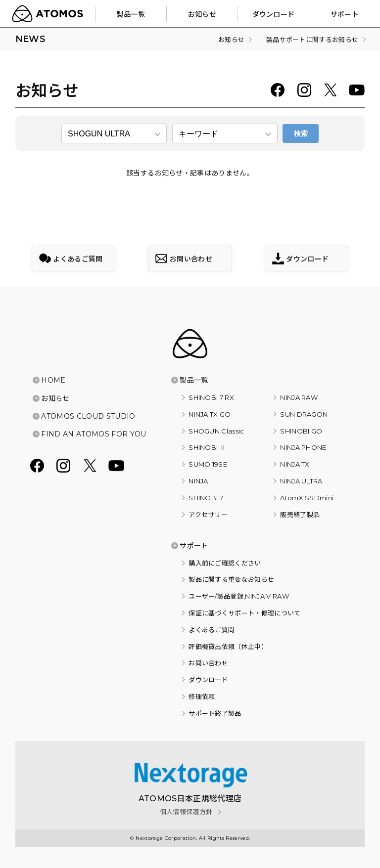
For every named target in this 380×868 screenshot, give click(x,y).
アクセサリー (208, 515)
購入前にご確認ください (225, 563)
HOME (53, 380)
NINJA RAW (299, 397)
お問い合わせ (208, 663)
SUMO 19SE (208, 464)
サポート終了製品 (215, 713)
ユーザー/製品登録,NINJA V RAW (239, 596)
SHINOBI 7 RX (211, 397)
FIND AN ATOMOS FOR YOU (94, 434)
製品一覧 (194, 380)
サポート (194, 546)
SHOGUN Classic (216, 431)
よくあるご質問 (212, 630)
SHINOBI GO (301, 431)
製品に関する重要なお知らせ (231, 579)
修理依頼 (202, 696)
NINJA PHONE (303, 447)
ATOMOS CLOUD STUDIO (88, 416)
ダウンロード (208, 680)
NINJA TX (295, 464)
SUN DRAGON (304, 414)
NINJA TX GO (210, 414)
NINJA (198, 481)
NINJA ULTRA (301, 481)
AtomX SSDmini (307, 498)
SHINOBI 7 (206, 498)
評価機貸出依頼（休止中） (228, 647)
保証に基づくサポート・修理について (244, 613)
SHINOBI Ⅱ (207, 447)
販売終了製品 (300, 515)
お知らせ (55, 398)
